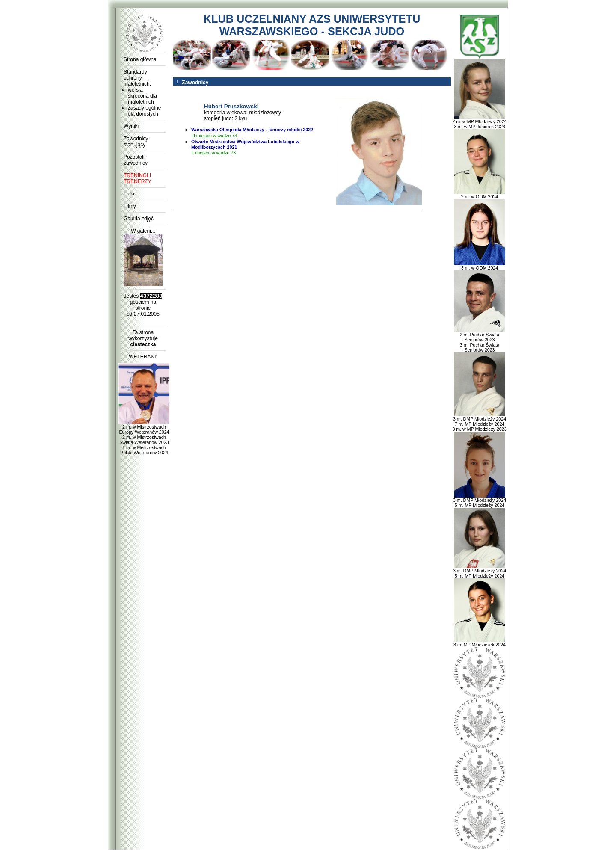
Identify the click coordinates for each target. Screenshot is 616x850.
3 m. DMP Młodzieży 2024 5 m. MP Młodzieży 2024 (480, 501)
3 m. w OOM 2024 (480, 266)
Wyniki (131, 126)
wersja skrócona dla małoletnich (142, 96)
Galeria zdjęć (139, 219)
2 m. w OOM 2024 (480, 195)
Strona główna (140, 59)
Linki (129, 194)
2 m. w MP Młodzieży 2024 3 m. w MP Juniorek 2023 (479, 122)
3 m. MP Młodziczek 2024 (480, 643)
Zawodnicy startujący (136, 142)
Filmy (130, 206)
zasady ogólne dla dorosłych (144, 111)
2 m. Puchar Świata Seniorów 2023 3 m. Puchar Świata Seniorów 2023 (480, 340)
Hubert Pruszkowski (231, 106)
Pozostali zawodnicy (136, 160)
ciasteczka (143, 344)
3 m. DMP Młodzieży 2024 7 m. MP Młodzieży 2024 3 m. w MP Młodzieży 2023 (479, 422)
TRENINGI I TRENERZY (138, 178)
